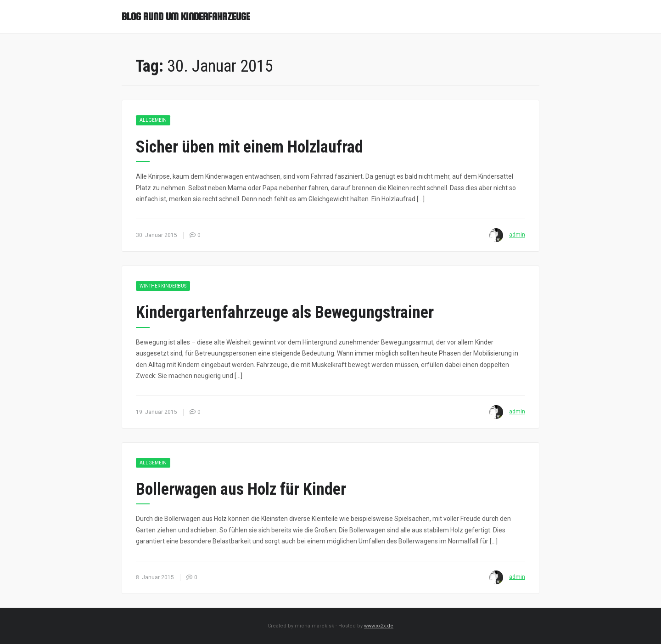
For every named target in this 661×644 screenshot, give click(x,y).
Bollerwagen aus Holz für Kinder (241, 489)
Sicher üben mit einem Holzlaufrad (249, 147)
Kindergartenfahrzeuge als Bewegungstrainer (285, 312)
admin (517, 235)
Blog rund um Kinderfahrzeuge (186, 17)
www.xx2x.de (379, 626)
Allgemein (153, 120)
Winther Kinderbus (163, 286)
